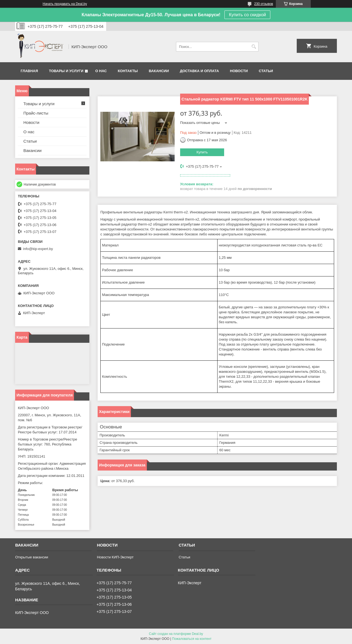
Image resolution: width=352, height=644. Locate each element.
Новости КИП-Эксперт (115, 557)
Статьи (266, 71)
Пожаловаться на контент (192, 639)
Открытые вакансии (32, 557)
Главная (29, 71)
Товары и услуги (66, 71)
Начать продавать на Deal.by (65, 4)
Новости (239, 71)
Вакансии (159, 71)
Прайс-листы (36, 113)
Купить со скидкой (247, 15)
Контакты (128, 71)
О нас (101, 71)
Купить (202, 152)
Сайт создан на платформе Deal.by (176, 634)
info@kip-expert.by (38, 249)
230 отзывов (264, 4)
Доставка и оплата (199, 71)
